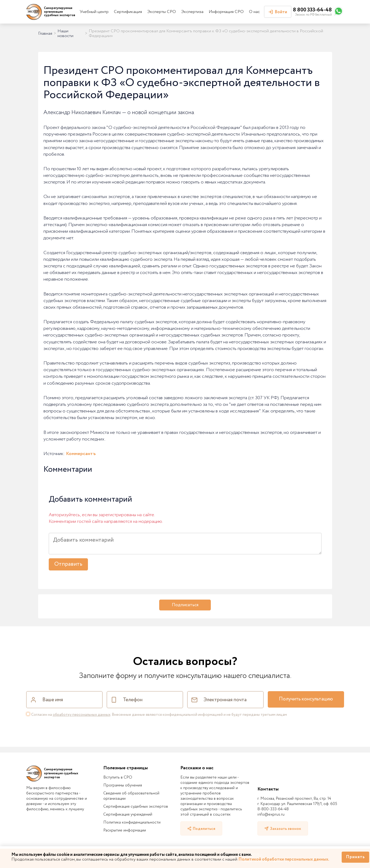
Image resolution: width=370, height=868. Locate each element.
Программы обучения (123, 785)
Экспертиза (192, 12)
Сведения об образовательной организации (131, 796)
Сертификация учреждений (128, 815)
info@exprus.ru (271, 815)
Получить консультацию (306, 699)
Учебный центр (94, 12)
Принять (355, 857)
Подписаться (185, 605)
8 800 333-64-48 (312, 10)
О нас (254, 12)
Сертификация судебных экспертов (136, 807)
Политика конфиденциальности (132, 822)
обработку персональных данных (82, 715)
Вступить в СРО (118, 777)
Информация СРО (226, 12)
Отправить (68, 564)
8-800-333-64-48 (273, 809)
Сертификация (128, 12)
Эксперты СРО (162, 12)
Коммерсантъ (81, 454)
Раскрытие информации (125, 830)
